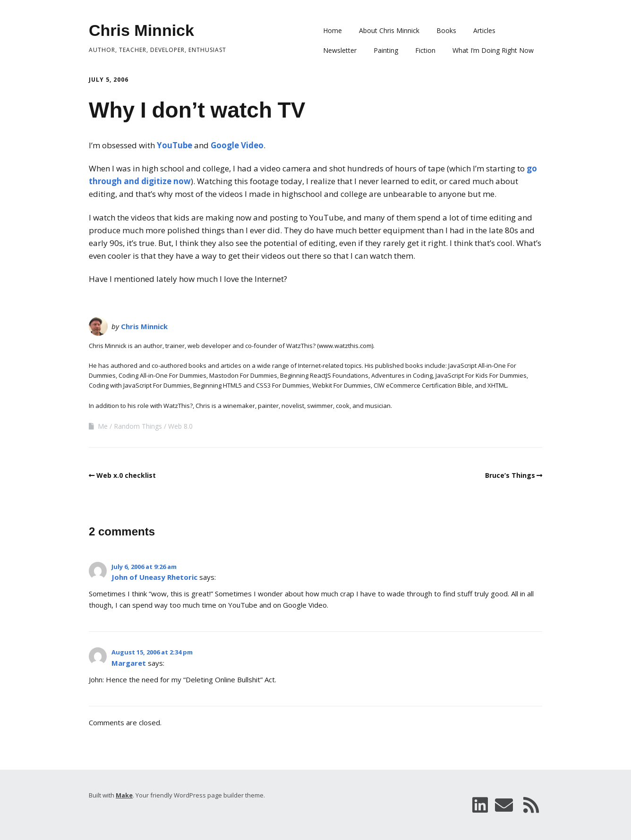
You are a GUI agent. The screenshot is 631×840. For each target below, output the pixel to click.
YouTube (175, 145)
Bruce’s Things (510, 475)
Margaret (129, 663)
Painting (386, 50)
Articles (484, 30)
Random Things (138, 426)
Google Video (237, 145)
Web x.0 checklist (126, 475)
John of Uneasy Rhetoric (154, 577)
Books (446, 30)
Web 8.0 (180, 426)
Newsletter (340, 50)
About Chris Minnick (389, 30)
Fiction (425, 50)
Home (333, 30)
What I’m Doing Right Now (493, 50)
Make (124, 795)
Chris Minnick (141, 30)
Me (103, 426)
